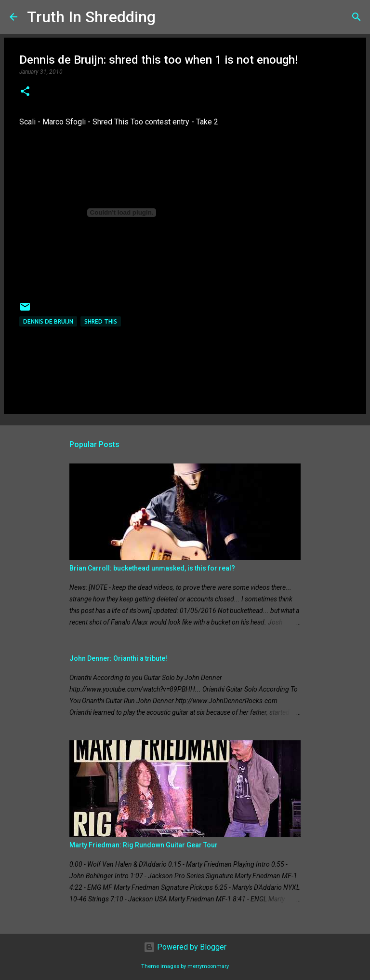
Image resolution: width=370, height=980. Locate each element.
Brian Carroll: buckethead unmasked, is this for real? (152, 568)
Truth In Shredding (91, 17)
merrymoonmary (208, 966)
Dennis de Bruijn (48, 321)
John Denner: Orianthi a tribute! (118, 658)
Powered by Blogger (185, 947)
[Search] (169, 17)
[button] (25, 92)
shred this (101, 321)
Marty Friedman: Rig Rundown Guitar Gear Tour (144, 845)
